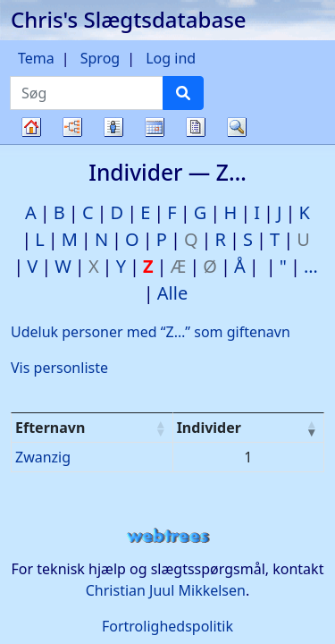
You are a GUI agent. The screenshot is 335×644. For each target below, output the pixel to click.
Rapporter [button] (196, 127)
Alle (172, 293)
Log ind (171, 58)
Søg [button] (237, 127)
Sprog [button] (100, 58)
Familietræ (31, 144)
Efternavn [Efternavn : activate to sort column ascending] (50, 428)
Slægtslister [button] (113, 127)
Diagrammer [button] (72, 127)
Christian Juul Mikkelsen (166, 590)
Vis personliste (59, 368)
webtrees (168, 536)
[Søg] (183, 93)
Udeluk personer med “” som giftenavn (151, 332)
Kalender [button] (155, 127)
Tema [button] (36, 58)
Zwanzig (43, 457)
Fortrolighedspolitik (167, 626)
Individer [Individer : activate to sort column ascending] (209, 428)
